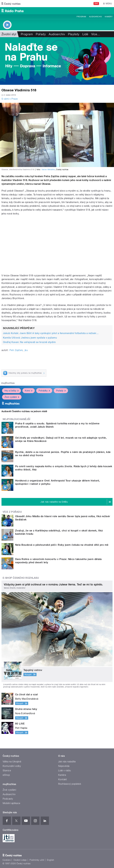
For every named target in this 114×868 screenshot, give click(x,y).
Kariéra (62, 775)
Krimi (29, 391)
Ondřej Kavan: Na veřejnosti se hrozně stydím (29, 342)
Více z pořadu (12, 512)
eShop (6, 775)
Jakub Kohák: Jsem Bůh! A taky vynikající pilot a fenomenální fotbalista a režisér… (51, 333)
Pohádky (44, 391)
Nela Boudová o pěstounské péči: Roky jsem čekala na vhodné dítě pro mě (62, 545)
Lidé (85, 34)
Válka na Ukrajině (12, 762)
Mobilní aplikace (12, 803)
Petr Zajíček (16, 350)
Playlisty (74, 34)
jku (26, 350)
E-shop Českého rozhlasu (21, 578)
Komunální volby (12, 766)
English (50, 860)
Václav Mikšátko (48, 170)
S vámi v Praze (10, 99)
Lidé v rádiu (65, 771)
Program (81, 17)
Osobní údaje (20, 860)
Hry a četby (12, 391)
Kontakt (62, 779)
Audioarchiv (95, 17)
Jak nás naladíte (67, 762)
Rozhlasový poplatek (70, 784)
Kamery (109, 17)
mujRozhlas (8, 383)
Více (96, 34)
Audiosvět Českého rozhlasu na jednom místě (24, 411)
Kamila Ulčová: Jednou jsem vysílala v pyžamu (30, 338)
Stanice (7, 771)
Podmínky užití (37, 860)
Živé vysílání (12, 397)
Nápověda (64, 766)
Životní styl (9, 34)
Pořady (41, 34)
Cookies (7, 860)
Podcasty (8, 799)
